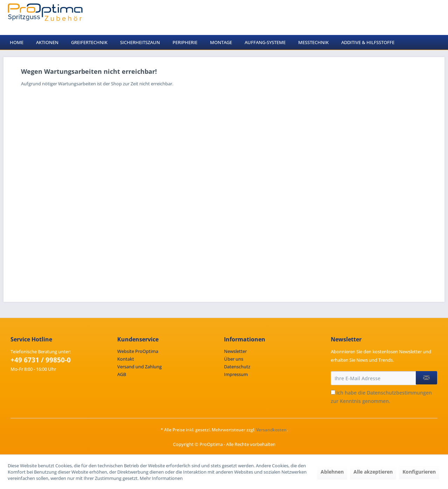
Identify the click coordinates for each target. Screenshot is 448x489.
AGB (122, 374)
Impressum (236, 374)
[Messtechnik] (313, 42)
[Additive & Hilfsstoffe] (368, 42)
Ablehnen (332, 472)
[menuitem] (17, 42)
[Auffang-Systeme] (265, 42)
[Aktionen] (47, 42)
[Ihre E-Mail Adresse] (373, 378)
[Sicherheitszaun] (140, 42)
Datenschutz (237, 367)
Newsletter (235, 351)
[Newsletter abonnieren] (426, 378)
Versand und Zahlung (139, 367)
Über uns (234, 359)
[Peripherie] (185, 42)
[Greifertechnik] (89, 42)
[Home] (17, 42)
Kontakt (126, 359)
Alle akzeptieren (373, 472)
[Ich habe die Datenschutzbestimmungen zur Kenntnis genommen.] (333, 392)
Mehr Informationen (161, 478)
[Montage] (221, 42)
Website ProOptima (138, 351)
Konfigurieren (419, 472)
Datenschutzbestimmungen (399, 393)
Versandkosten (271, 430)
